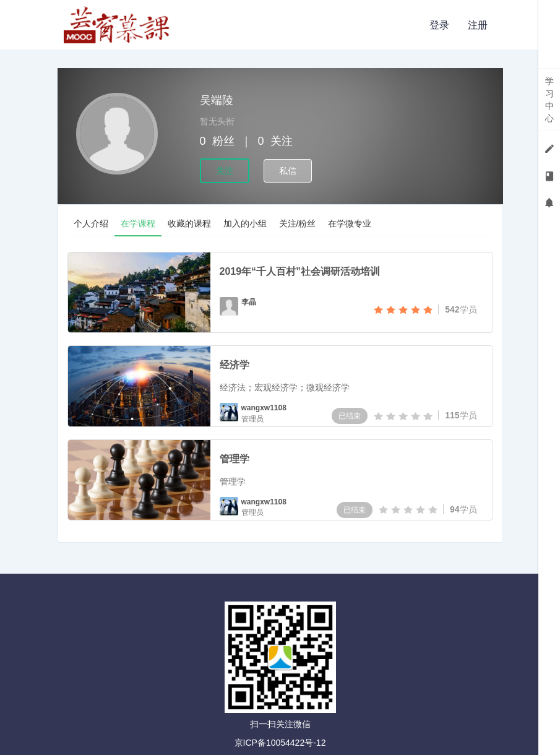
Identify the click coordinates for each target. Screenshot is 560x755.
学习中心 (549, 100)
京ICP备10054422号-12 (280, 743)
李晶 (249, 302)
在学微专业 (350, 223)
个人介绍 (91, 223)
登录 (439, 25)
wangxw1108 (264, 408)
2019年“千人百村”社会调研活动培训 (300, 271)
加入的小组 (245, 223)
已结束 (350, 416)
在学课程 (138, 223)
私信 (288, 171)
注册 (478, 25)
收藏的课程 (189, 223)
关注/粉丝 (298, 223)
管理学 (235, 459)
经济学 (235, 365)
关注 (225, 171)
